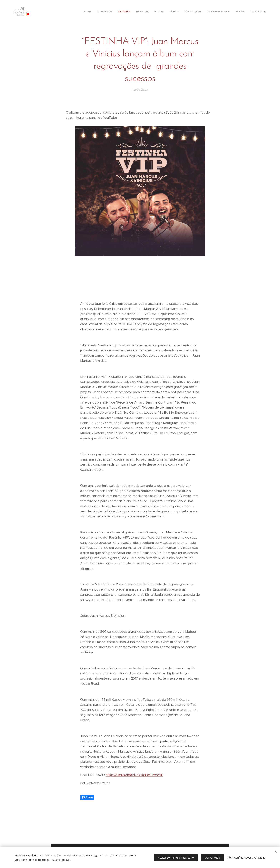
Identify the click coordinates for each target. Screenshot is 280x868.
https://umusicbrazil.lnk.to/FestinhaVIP (134, 775)
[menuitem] (88, 12)
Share (87, 797)
